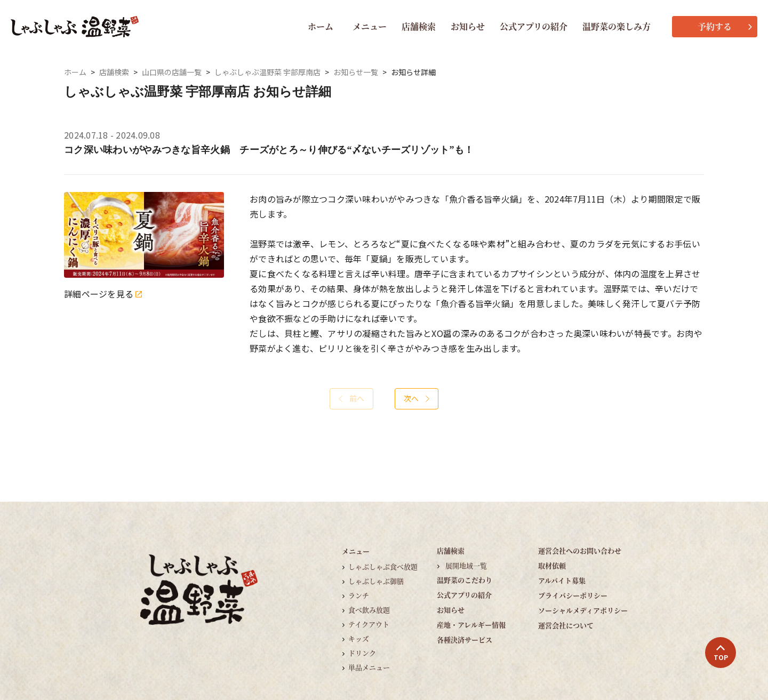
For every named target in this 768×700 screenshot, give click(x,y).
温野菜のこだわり (465, 580)
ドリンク (362, 653)
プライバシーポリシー (573, 595)
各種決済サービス (465, 639)
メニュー (370, 26)
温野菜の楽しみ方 (617, 26)
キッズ (359, 638)
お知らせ (468, 26)
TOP (721, 653)
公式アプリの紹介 (534, 26)
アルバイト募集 (562, 580)
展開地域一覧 (466, 565)
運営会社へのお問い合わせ (580, 550)
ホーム (321, 26)
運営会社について (566, 625)
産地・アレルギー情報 (471, 625)
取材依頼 (552, 565)
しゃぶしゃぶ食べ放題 (383, 566)
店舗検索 (419, 26)
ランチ (359, 595)
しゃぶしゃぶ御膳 (376, 581)
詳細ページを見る (103, 294)
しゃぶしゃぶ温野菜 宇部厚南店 (267, 72)
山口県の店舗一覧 (172, 72)
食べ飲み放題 (369, 610)
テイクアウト (369, 624)
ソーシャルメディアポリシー (583, 610)
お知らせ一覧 (356, 72)
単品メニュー (369, 667)
